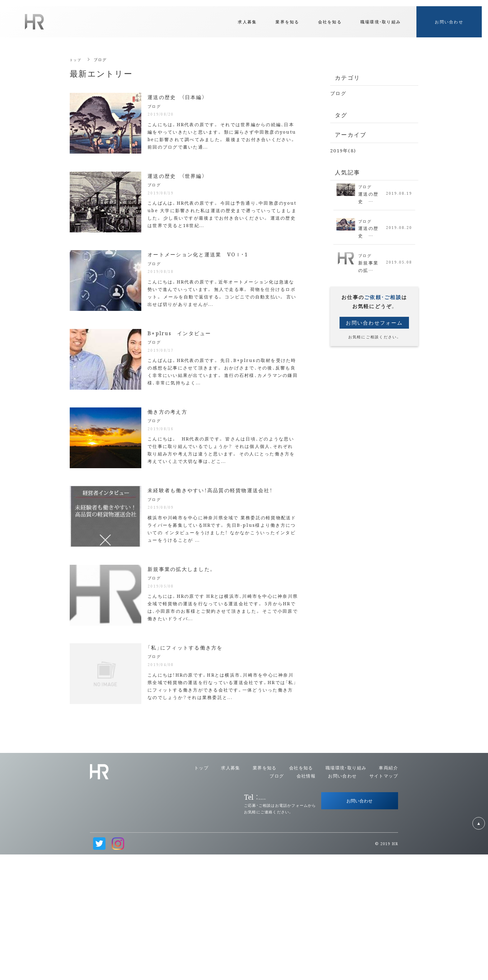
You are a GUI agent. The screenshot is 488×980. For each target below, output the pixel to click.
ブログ (338, 93)
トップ (76, 59)
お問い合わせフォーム (374, 326)
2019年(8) (343, 150)
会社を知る (301, 893)
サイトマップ (384, 901)
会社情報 (306, 901)
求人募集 (231, 893)
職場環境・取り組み (346, 893)
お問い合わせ (342, 901)
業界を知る (265, 893)
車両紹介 (388, 893)
